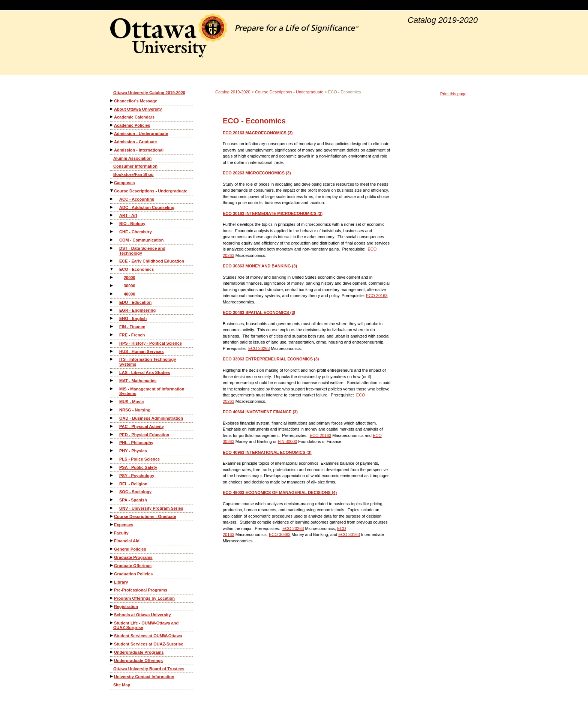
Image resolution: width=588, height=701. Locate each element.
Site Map (122, 685)
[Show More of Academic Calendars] (112, 117)
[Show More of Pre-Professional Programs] (112, 590)
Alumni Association (132, 158)
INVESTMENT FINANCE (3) (260, 412)
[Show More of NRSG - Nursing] (112, 410)
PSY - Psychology (137, 476)
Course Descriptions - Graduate (145, 516)
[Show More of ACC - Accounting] (112, 199)
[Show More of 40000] (112, 294)
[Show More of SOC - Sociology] (112, 492)
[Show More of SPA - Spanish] (112, 500)
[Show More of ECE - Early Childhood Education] (112, 261)
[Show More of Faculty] (112, 533)
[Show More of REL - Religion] (112, 484)
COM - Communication (142, 240)
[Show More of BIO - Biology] (112, 223)
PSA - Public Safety (138, 467)
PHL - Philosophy (136, 443)
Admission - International (139, 150)
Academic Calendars (134, 117)
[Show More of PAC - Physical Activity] (112, 426)
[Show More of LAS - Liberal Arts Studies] (112, 372)
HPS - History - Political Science (151, 343)
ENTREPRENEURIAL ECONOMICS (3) (271, 359)
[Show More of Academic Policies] (112, 125)
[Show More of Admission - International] (112, 150)
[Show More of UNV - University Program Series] (112, 508)
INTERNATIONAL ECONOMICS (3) (267, 452)
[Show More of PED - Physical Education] (112, 435)
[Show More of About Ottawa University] (112, 109)
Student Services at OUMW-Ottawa (148, 636)
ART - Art (128, 215)
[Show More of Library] (112, 582)
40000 (130, 294)
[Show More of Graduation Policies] (112, 574)
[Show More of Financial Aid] (112, 541)
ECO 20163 (377, 296)
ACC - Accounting (137, 199)
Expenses (124, 525)
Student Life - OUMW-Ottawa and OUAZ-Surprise (146, 625)
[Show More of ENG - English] (112, 318)
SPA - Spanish (133, 500)
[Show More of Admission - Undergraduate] (112, 133)
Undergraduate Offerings (138, 660)
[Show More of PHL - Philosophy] (112, 442)
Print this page (453, 94)
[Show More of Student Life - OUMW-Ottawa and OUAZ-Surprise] (112, 623)
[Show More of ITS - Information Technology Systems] (112, 359)
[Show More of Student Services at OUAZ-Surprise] (112, 644)
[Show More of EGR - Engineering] (112, 310)
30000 (130, 286)
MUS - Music (131, 402)
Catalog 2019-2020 (233, 92)
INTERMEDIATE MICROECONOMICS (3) (273, 213)
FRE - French (132, 335)
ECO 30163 (349, 534)
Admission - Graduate (135, 142)
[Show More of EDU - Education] (112, 302)
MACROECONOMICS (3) (258, 133)
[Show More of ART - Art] (112, 215)
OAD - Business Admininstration (151, 418)
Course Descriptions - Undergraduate (151, 191)
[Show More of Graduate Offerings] (112, 565)
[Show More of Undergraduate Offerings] (112, 660)
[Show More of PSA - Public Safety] (112, 467)
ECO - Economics (136, 269)
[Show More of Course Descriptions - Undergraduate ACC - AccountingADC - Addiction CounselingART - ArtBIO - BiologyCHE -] (112, 191)
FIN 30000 (287, 441)
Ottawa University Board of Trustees (149, 669)
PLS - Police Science (139, 459)
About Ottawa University (138, 109)
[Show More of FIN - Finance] (112, 326)
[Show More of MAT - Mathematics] (112, 381)
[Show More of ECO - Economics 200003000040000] (112, 269)
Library (121, 582)
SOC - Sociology (135, 492)
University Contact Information (144, 677)
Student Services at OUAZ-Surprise (149, 644)
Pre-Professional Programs (141, 590)
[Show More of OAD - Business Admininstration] (112, 418)
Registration (126, 606)
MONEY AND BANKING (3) (260, 266)
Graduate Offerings (133, 566)
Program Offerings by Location (144, 598)
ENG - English (133, 318)
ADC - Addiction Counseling (147, 207)
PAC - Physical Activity (142, 426)
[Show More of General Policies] (112, 549)
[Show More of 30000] (112, 286)
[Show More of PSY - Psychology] (112, 475)
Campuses (124, 183)
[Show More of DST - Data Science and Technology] (112, 248)
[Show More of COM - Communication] (112, 240)
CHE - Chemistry (136, 232)
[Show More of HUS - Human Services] (112, 351)
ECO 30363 (280, 534)
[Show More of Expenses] (112, 525)
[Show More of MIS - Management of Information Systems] (112, 389)
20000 (130, 278)
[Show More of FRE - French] (112, 335)
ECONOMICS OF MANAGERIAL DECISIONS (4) (280, 492)
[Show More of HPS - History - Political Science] (112, 343)
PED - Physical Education (144, 435)
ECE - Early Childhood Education (152, 261)
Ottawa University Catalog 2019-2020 (149, 93)
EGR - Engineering (137, 310)
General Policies (130, 549)
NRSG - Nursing (135, 410)
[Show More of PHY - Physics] (112, 451)
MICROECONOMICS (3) (257, 173)
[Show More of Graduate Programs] (112, 557)
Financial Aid (127, 541)
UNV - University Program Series (151, 508)
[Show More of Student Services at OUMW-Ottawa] (112, 636)
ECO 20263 (259, 348)
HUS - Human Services (142, 351)
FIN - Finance (132, 327)
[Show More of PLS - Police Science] (112, 459)
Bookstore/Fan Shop (133, 174)
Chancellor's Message (136, 101)
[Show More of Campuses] (112, 182)
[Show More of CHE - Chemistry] (112, 232)
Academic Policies (132, 125)
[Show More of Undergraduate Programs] (112, 652)
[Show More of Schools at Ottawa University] (112, 615)
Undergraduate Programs (139, 652)
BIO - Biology (132, 224)
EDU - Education (135, 302)
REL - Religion (133, 484)
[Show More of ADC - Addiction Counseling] (112, 207)
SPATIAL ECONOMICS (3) (259, 312)
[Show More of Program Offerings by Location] (112, 598)
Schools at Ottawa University (142, 615)
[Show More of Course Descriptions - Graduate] (112, 516)
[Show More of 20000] (112, 277)
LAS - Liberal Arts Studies (145, 372)
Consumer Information (135, 166)
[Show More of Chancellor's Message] (112, 101)
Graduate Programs (133, 557)
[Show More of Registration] (112, 606)
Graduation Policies (133, 574)
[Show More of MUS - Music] (112, 402)
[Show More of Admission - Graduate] (112, 142)
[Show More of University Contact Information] (112, 676)
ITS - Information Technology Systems (148, 362)
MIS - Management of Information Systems (152, 391)
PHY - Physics (133, 451)
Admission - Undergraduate (141, 134)
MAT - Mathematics (138, 381)
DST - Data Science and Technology (142, 251)
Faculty (121, 533)
